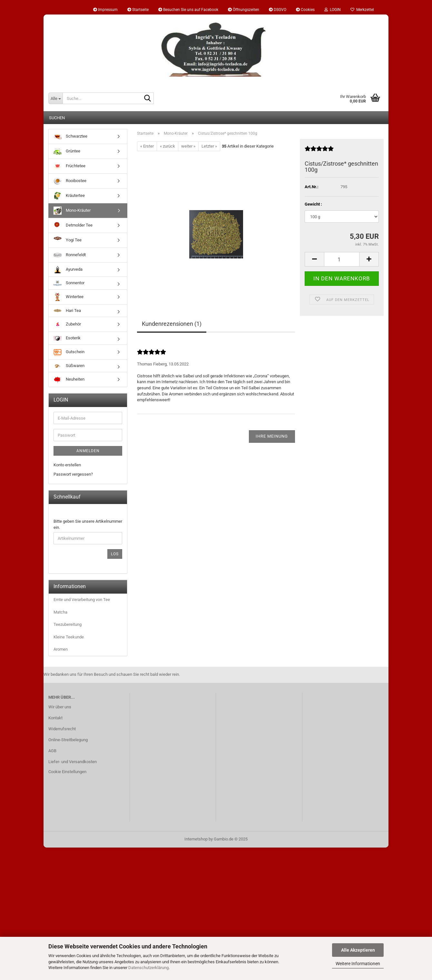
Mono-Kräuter (72, 211)
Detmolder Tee (73, 225)
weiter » (188, 146)
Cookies (305, 10)
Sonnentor (69, 283)
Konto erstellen (67, 465)
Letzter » (209, 146)
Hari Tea (67, 310)
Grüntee (67, 151)
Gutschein (69, 352)
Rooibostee (70, 181)
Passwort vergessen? (73, 474)
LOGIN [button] (333, 10)
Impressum (105, 10)
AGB (52, 751)
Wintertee (69, 297)
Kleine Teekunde (69, 637)
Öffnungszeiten (244, 10)
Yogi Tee (68, 240)
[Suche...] (55, 98)
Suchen (57, 118)
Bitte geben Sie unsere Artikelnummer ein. (88, 524)
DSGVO (278, 10)
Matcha (60, 612)
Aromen (61, 649)
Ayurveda (68, 270)
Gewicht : (313, 204)
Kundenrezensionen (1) (172, 324)
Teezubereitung (68, 624)
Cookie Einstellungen (67, 772)
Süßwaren (69, 366)
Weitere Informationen (358, 964)
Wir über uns (60, 707)
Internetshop (196, 839)
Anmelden (88, 451)
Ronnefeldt (70, 255)
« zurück (167, 146)
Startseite (138, 10)
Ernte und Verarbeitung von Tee (82, 600)
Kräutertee (69, 196)
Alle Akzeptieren (358, 950)
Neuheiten (69, 379)
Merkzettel (362, 10)
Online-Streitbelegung (68, 740)
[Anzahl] (342, 259)
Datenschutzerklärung (148, 968)
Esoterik (67, 338)
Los (115, 554)
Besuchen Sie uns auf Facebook (188, 10)
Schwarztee (70, 136)
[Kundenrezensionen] (319, 151)
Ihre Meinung (272, 436)
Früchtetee (69, 166)
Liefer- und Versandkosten (73, 762)
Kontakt (55, 718)
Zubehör (67, 324)
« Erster (147, 146)
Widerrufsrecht (62, 729)
